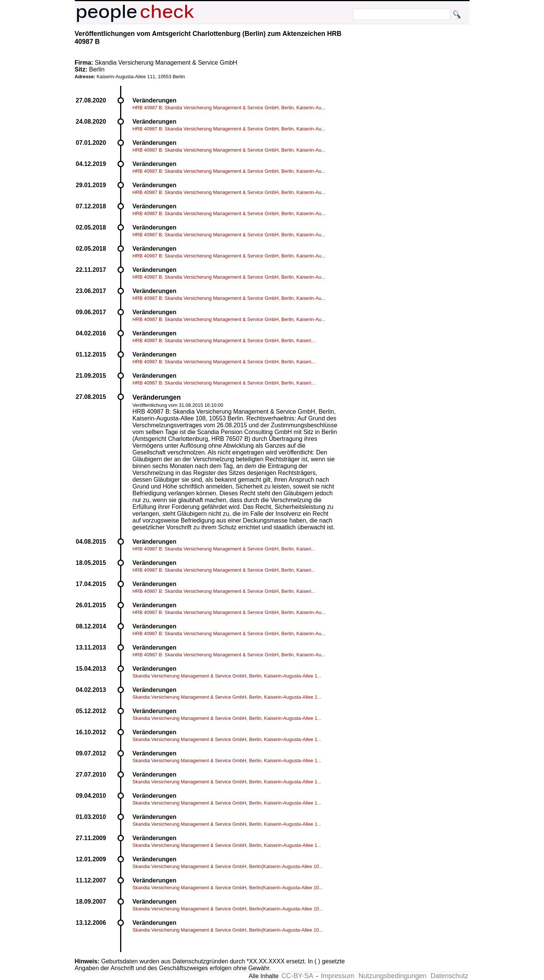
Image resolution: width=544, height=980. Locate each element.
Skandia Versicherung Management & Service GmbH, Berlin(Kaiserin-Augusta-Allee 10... (228, 866)
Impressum (338, 976)
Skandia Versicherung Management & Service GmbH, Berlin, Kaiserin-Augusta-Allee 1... (227, 676)
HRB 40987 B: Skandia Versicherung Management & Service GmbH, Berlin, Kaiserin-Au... (229, 108)
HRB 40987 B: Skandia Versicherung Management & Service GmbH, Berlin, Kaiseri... (224, 340)
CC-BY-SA (297, 976)
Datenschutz (449, 976)
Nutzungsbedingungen (393, 976)
